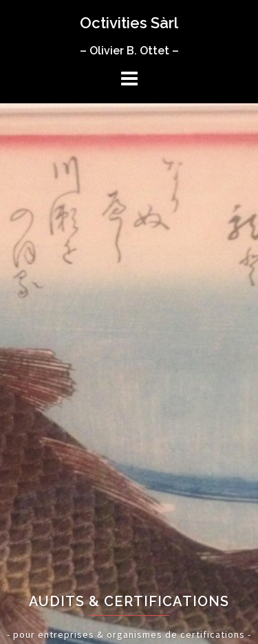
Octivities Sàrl (129, 23)
